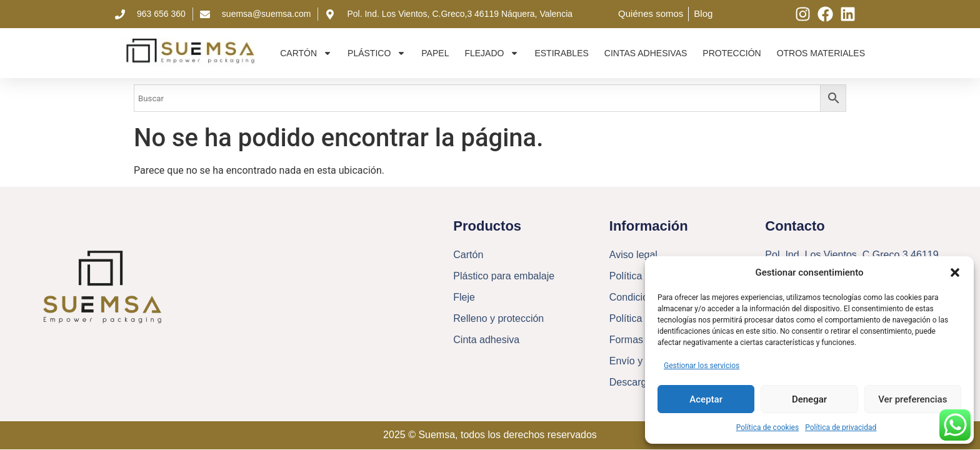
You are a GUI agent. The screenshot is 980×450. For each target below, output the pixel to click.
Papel (435, 53)
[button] (955, 272)
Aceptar (706, 399)
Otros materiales (821, 53)
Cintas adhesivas (646, 53)
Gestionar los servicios (702, 366)
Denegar (809, 399)
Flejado (492, 53)
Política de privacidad (841, 427)
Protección (732, 53)
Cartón (306, 53)
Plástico (377, 53)
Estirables (561, 53)
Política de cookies (768, 427)
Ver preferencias (912, 399)
